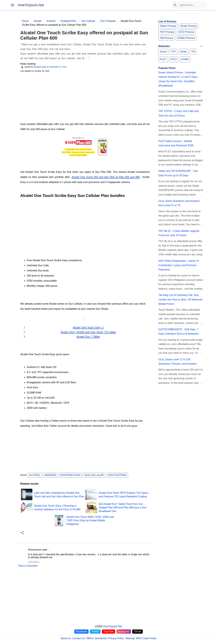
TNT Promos (167, 32)
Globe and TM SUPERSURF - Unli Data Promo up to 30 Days (178, 173)
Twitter (95, 631)
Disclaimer (101, 638)
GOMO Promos (186, 38)
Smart (163, 52)
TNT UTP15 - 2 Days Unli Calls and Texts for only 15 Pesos (179, 113)
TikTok (137, 631)
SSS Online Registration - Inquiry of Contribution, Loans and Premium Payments (179, 265)
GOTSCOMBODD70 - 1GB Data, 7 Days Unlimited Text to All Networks (178, 332)
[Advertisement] (85, 97)
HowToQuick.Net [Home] (113, 626)
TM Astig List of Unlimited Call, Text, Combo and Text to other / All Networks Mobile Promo (180, 300)
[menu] (12, 5)
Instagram (124, 631)
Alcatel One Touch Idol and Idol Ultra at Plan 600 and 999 (106, 177)
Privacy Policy (116, 638)
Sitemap (130, 638)
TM (193, 52)
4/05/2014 (34, 562)
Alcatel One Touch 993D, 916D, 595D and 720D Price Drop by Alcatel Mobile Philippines (90, 520)
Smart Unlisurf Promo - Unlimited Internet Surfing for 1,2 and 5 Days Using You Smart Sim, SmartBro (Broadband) (178, 79)
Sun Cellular (94, 475)
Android (50, 475)
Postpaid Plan (70, 475)
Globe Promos (168, 26)
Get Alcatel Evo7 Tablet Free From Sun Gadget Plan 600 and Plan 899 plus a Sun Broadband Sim (123, 508)
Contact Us (79, 638)
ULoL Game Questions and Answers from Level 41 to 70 (179, 203)
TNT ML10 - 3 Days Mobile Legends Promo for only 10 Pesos (179, 233)
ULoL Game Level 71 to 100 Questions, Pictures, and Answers (177, 362)
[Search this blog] (189, 5)
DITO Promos (186, 32)
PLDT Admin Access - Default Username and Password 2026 (176, 143)
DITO (174, 59)
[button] (22, 533)
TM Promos (166, 38)
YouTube (108, 631)
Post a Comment (28, 566)
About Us (66, 638)
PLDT (163, 59)
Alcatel (35, 475)
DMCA (90, 638)
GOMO (185, 59)
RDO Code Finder (146, 638)
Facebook (81, 631)
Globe (184, 52)
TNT (173, 52)
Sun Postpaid (117, 475)
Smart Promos (189, 26)
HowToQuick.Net (31, 5)
